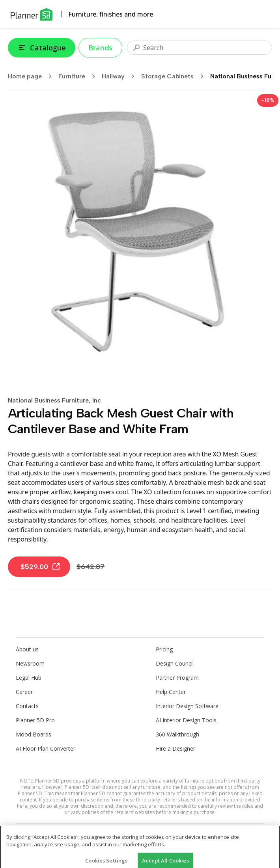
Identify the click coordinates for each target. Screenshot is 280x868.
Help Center (171, 692)
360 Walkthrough (177, 734)
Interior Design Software (187, 706)
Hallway (121, 76)
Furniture (79, 76)
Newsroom (30, 663)
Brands (100, 48)
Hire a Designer (175, 748)
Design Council (175, 663)
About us (27, 649)
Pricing (164, 649)
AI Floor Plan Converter (46, 748)
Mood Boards (34, 734)
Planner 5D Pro (35, 720)
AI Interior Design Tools (186, 720)
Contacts (27, 706)
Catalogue (42, 48)
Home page (32, 76)
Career (24, 692)
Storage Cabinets (175, 76)
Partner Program (177, 678)
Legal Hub (29, 678)
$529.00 (41, 567)
